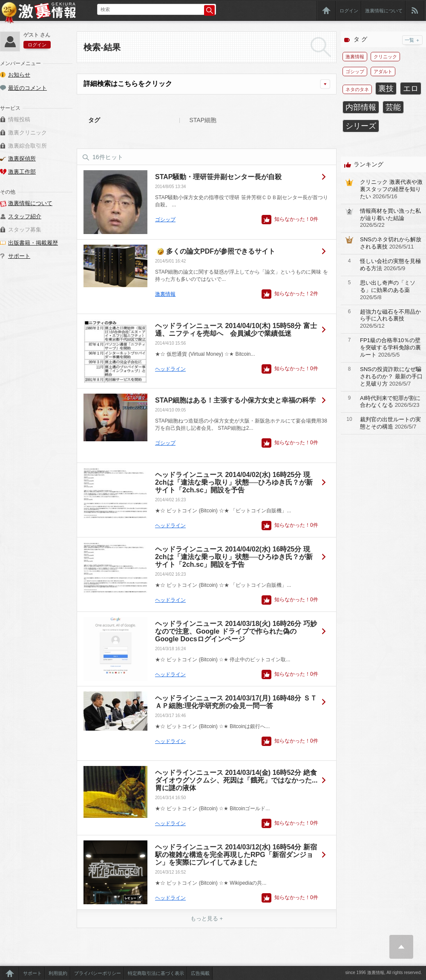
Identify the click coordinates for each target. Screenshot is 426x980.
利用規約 (58, 973)
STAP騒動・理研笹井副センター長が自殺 (218, 177)
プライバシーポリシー (98, 973)
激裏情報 (165, 294)
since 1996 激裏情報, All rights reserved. (383, 973)
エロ (411, 89)
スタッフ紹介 (25, 216)
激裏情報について (384, 11)
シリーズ (361, 126)
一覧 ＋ (412, 40)
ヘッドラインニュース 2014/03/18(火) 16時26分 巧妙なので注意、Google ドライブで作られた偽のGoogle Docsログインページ (236, 631)
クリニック (385, 57)
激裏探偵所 (22, 159)
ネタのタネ (357, 89)
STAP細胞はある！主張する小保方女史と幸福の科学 (235, 400)
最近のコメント (27, 88)
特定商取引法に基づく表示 (156, 973)
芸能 (393, 107)
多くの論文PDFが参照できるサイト (221, 251)
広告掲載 (200, 973)
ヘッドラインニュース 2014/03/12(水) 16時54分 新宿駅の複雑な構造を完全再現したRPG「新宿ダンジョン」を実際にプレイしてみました (236, 855)
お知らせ (19, 75)
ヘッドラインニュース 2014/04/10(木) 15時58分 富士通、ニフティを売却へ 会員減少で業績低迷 (236, 330)
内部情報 (361, 107)
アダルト (383, 71)
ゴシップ (165, 220)
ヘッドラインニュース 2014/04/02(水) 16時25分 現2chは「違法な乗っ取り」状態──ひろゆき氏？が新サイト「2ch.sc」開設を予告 (234, 482)
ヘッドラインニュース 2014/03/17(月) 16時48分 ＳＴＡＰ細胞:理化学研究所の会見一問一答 (236, 702)
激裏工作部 (22, 172)
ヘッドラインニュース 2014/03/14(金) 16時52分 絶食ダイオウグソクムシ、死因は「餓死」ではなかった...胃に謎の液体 (236, 780)
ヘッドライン (170, 369)
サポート (19, 256)
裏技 (386, 89)
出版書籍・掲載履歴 (33, 243)
